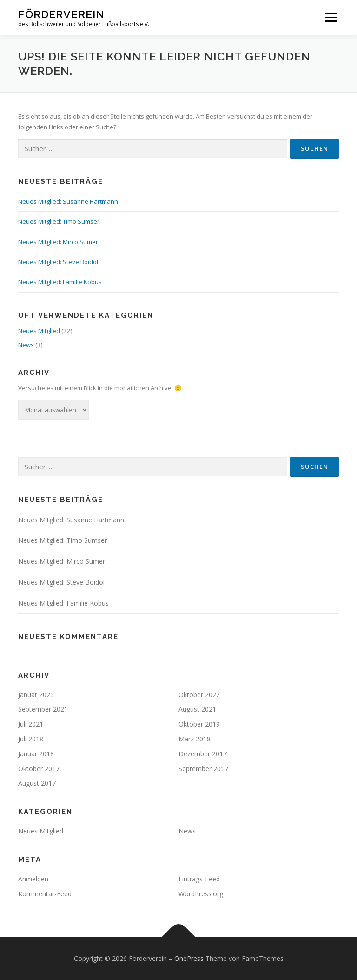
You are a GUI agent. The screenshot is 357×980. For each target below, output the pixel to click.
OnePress (189, 958)
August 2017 (37, 783)
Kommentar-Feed (45, 894)
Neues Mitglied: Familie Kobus (60, 282)
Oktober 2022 (199, 695)
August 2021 (197, 709)
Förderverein (61, 14)
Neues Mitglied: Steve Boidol (58, 262)
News (26, 345)
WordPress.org (201, 894)
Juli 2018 (31, 739)
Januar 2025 (36, 695)
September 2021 (43, 709)
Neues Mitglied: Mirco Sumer (58, 242)
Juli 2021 (31, 724)
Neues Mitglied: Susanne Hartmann (68, 201)
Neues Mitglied (39, 331)
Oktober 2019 (199, 724)
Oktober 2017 (39, 769)
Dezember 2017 (203, 754)
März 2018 (195, 739)
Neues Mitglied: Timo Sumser (59, 221)
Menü (331, 17)
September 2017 (203, 769)
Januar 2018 (36, 754)
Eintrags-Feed (199, 879)
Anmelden (33, 879)
